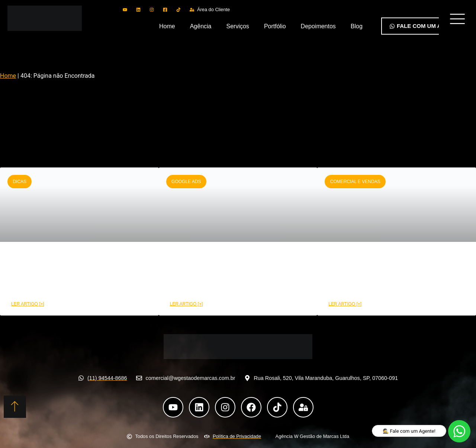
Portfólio (275, 26)
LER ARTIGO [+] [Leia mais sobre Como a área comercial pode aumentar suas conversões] (345, 304)
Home (167, 26)
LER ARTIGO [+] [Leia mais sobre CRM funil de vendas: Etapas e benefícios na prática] (28, 304)
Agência (201, 26)
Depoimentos (318, 26)
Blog (357, 26)
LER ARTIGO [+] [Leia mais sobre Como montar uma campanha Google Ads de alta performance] (186, 304)
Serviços (238, 26)
